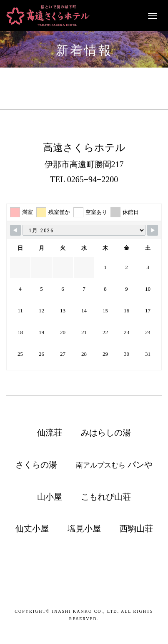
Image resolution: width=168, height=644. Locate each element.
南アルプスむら (114, 465)
